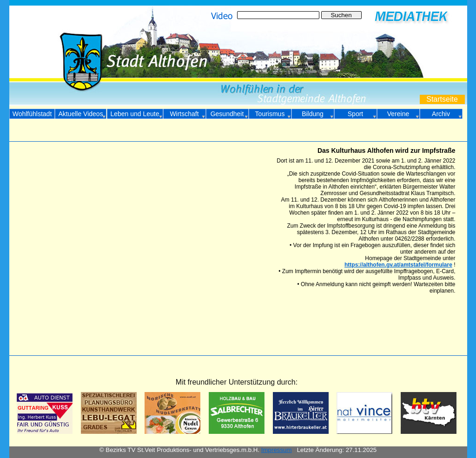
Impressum (277, 450)
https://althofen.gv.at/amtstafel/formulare (398, 265)
